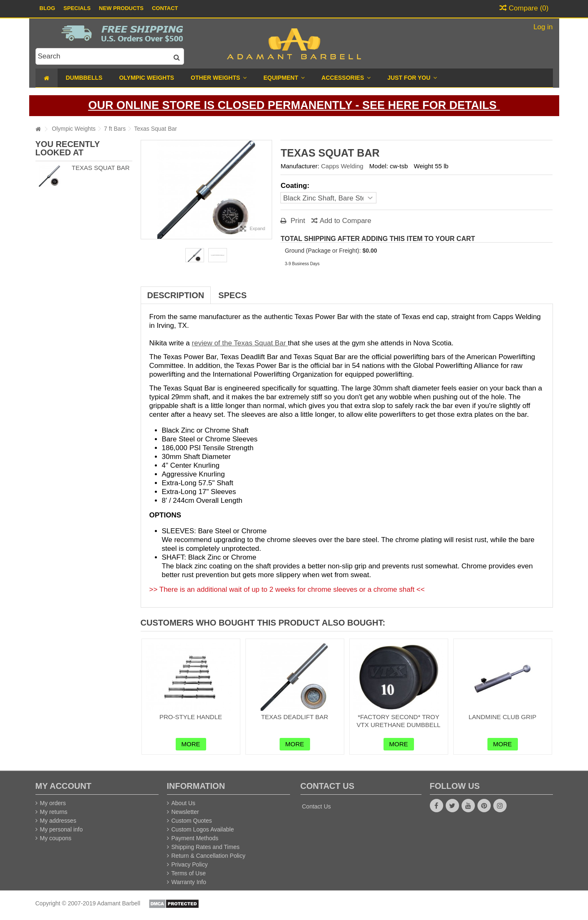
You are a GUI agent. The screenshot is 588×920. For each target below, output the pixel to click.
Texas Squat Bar (101, 168)
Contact (165, 8)
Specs (232, 295)
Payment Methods (195, 838)
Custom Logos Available (203, 829)
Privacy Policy (190, 864)
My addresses (58, 821)
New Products (121, 8)
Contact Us (317, 806)
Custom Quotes (192, 821)
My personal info (62, 829)
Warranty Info (189, 882)
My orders (53, 803)
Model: (379, 166)
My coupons (56, 838)
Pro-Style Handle (191, 717)
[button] (412, 78)
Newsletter (185, 812)
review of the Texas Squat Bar (240, 343)
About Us (184, 803)
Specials (77, 8)
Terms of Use (189, 873)
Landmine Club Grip (503, 717)
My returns (54, 812)
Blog (48, 8)
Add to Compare (346, 221)
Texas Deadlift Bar (295, 717)
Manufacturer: (300, 166)
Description (176, 295)
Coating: (296, 186)
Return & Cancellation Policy (208, 856)
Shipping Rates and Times (206, 847)
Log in (542, 27)
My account (63, 786)
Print (297, 221)
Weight (424, 166)
